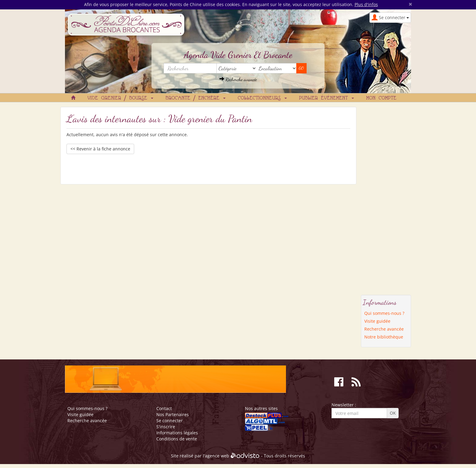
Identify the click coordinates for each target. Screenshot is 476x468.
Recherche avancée (238, 79)
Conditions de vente (177, 439)
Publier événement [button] (326, 98)
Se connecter (170, 421)
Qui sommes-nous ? (384, 313)
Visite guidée (377, 321)
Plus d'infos (366, 4)
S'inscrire (166, 427)
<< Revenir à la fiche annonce (100, 149)
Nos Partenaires (173, 414)
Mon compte (381, 98)
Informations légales (177, 433)
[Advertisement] (386, 198)
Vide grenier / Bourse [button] (120, 98)
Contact (164, 408)
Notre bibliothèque (384, 337)
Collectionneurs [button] (262, 98)
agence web (217, 456)
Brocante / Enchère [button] (195, 98)
